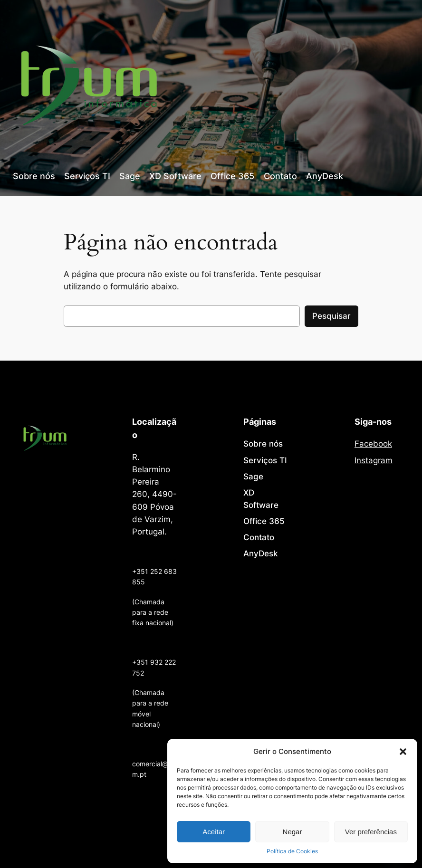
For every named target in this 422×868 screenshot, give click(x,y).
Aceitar (214, 832)
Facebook (373, 444)
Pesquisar (331, 316)
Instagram (374, 460)
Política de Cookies (292, 851)
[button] (403, 752)
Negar (293, 832)
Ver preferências (371, 832)
